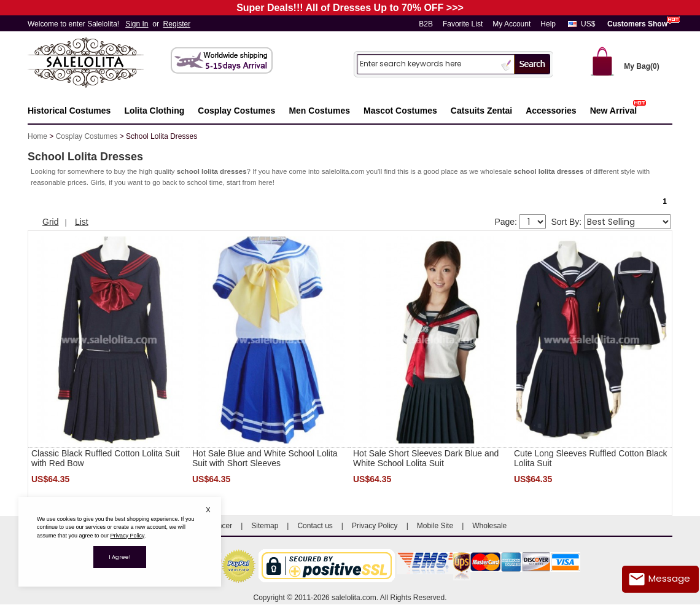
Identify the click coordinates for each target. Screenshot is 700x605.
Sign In (137, 24)
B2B (426, 24)
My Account (511, 24)
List (82, 222)
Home (37, 136)
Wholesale (489, 526)
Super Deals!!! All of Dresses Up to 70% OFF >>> (350, 8)
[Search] (427, 64)
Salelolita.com (98, 64)
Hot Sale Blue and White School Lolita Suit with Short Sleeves (265, 458)
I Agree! (120, 557)
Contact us (315, 526)
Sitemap (265, 526)
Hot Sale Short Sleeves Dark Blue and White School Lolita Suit (426, 458)
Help (548, 24)
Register (177, 24)
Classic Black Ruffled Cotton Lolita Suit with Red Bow (106, 458)
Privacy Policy (375, 526)
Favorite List (463, 24)
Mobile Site (435, 526)
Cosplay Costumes (87, 136)
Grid (50, 222)
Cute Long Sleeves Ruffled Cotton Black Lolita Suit (591, 458)
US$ (588, 24)
